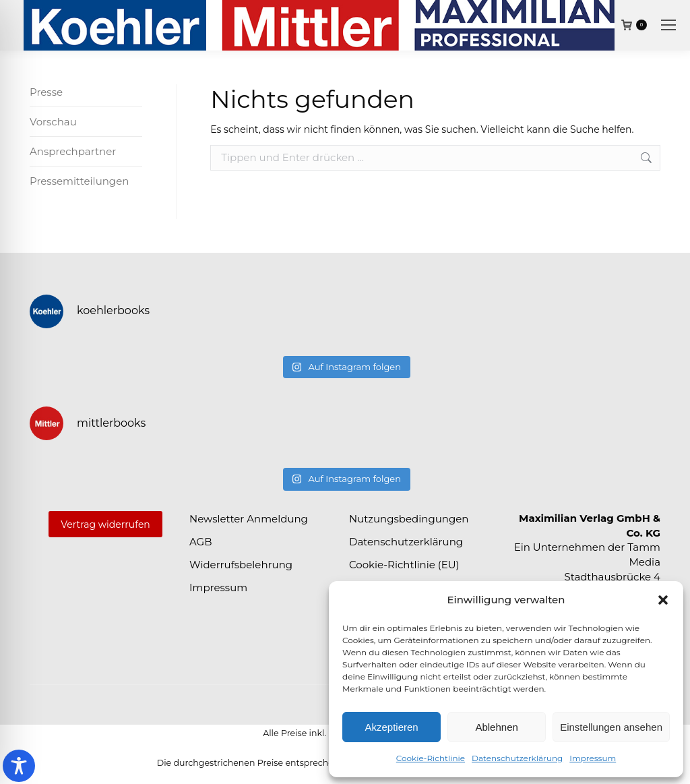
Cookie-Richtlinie (431, 758)
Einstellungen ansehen (611, 727)
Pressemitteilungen (79, 181)
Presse (46, 92)
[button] (663, 600)
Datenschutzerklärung (517, 758)
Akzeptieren (391, 727)
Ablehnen (496, 727)
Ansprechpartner (73, 151)
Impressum (593, 758)
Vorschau (53, 122)
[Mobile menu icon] (668, 25)
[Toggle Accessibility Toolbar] (19, 766)
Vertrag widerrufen (105, 524)
